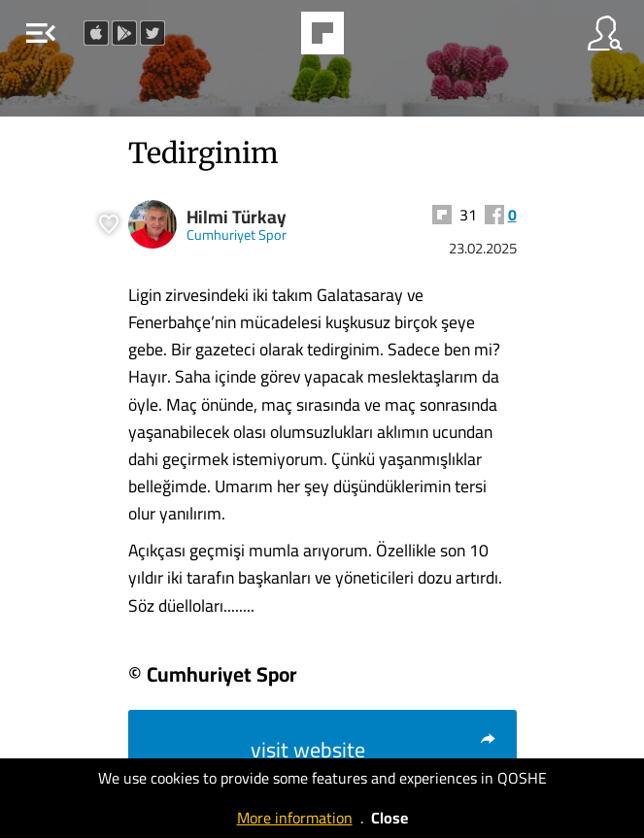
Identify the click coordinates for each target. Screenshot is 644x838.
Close (390, 818)
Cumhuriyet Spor (237, 235)
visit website (374, 750)
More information (295, 818)
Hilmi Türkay (237, 217)
